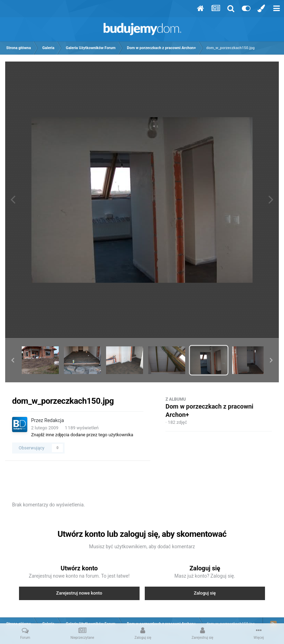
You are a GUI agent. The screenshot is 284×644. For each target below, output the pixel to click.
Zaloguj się (205, 593)
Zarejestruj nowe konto (79, 593)
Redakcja (54, 420)
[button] (13, 360)
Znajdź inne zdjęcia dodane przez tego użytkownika (82, 435)
